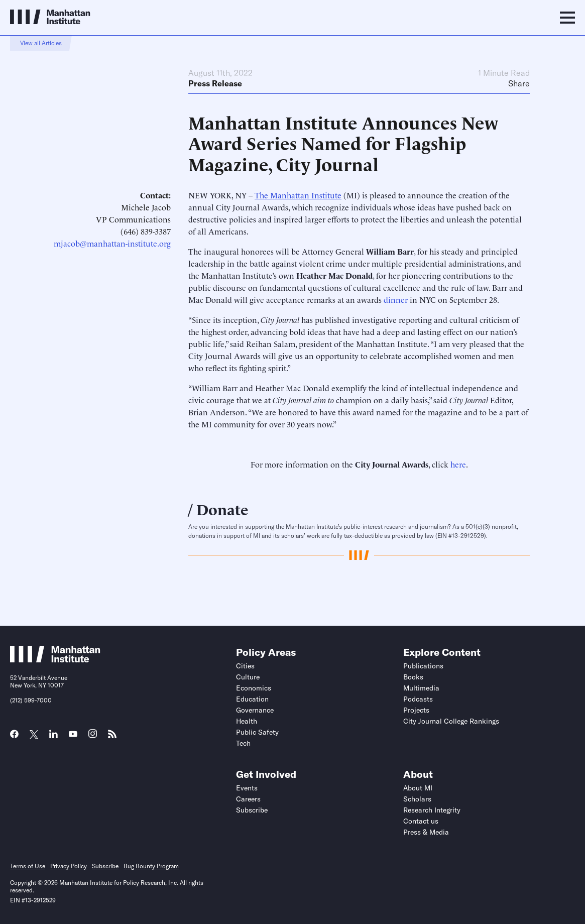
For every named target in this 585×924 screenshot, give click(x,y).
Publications (423, 666)
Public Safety (257, 732)
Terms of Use (28, 866)
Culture (248, 677)
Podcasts (418, 699)
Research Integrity (432, 810)
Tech (243, 743)
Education (252, 699)
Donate (222, 508)
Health (247, 721)
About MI (418, 788)
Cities (245, 666)
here (458, 464)
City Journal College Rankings (451, 721)
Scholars (417, 799)
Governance (255, 710)
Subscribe (252, 810)
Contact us (421, 821)
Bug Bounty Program (151, 866)
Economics (254, 688)
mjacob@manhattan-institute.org (112, 243)
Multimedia (421, 688)
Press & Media (426, 832)
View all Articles (41, 43)
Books (413, 677)
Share (519, 83)
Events (247, 788)
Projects (416, 710)
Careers (248, 799)
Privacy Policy (69, 866)
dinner (396, 299)
